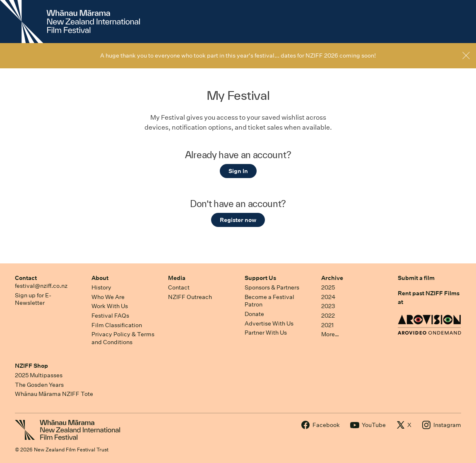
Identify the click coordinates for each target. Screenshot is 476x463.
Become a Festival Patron (269, 301)
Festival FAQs (110, 316)
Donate (254, 314)
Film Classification (117, 325)
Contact (26, 278)
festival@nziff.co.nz (41, 286)
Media (177, 278)
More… (330, 334)
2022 (328, 316)
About (100, 278)
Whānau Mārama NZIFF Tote (54, 394)
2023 (328, 306)
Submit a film (416, 278)
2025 (328, 287)
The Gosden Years (39, 385)
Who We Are (108, 297)
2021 (327, 325)
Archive (332, 278)
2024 (328, 297)
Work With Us (110, 306)
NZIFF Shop (31, 366)
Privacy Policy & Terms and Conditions (123, 338)
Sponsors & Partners (272, 287)
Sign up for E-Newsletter (33, 299)
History (101, 287)
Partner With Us (266, 333)
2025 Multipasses (39, 375)
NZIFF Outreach (190, 297)
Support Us (260, 278)
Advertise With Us (269, 323)
